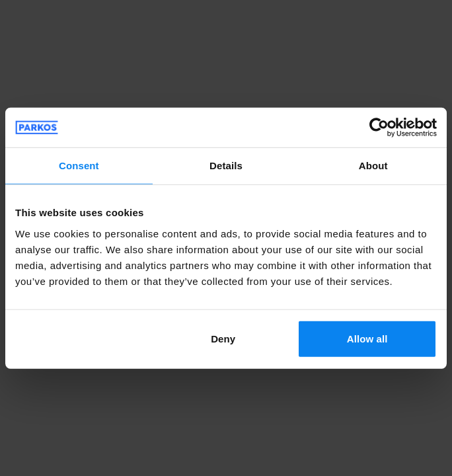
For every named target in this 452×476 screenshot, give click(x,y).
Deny (223, 338)
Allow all (367, 338)
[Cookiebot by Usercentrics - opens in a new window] (379, 128)
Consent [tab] (79, 166)
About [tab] (373, 166)
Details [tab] (226, 166)
